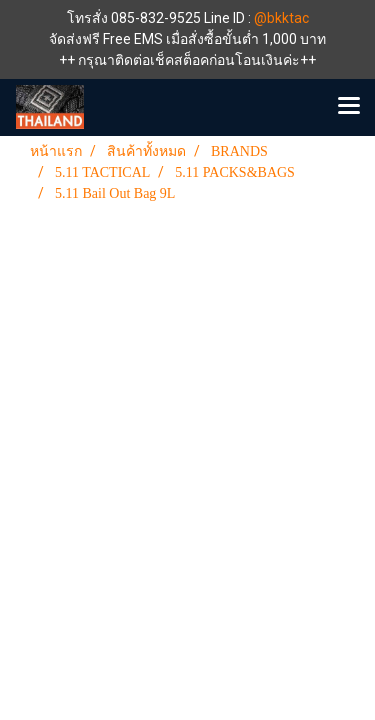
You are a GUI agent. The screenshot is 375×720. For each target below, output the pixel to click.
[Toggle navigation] (349, 107)
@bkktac (281, 18)
